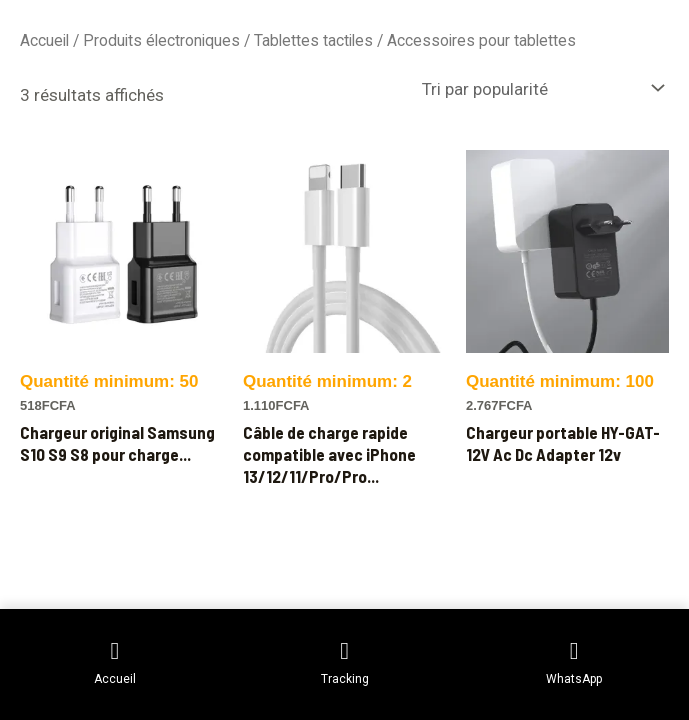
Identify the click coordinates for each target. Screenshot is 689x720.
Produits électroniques (161, 40)
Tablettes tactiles (313, 40)
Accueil (44, 40)
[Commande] (541, 88)
